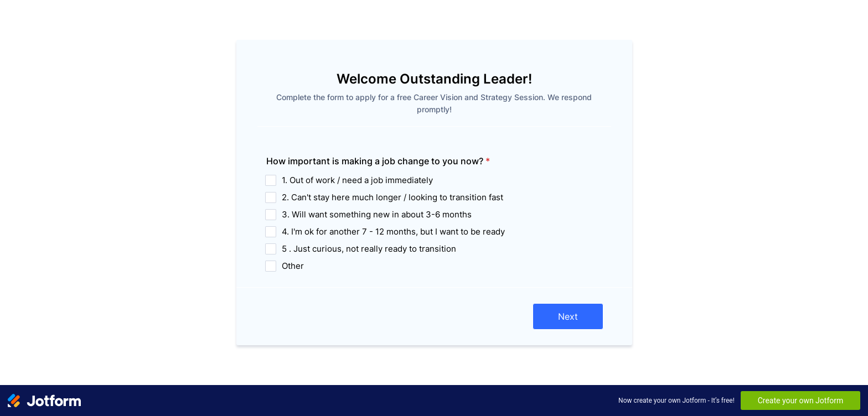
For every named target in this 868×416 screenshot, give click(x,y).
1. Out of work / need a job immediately (357, 180)
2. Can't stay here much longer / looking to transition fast (392, 197)
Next (568, 316)
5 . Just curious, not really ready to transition (369, 249)
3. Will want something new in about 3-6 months (377, 214)
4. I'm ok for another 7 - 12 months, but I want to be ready (393, 232)
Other (293, 266)
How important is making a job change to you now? (378, 161)
